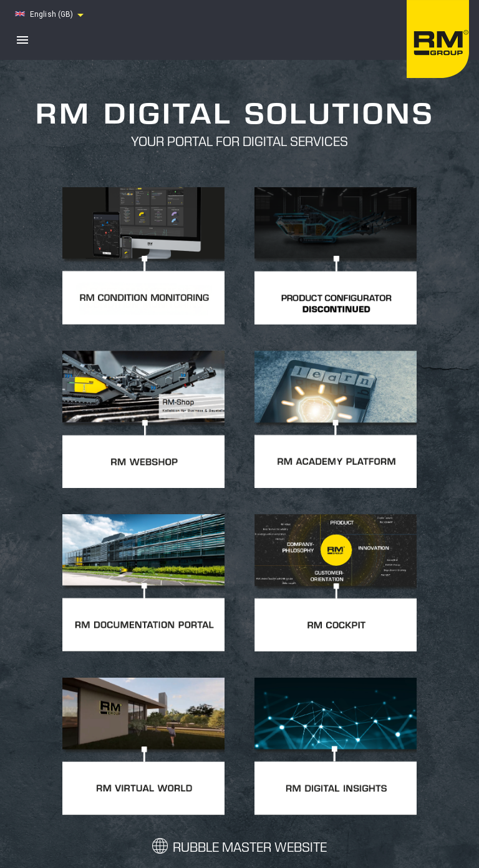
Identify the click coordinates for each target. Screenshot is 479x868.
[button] (51, 15)
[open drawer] (22, 40)
